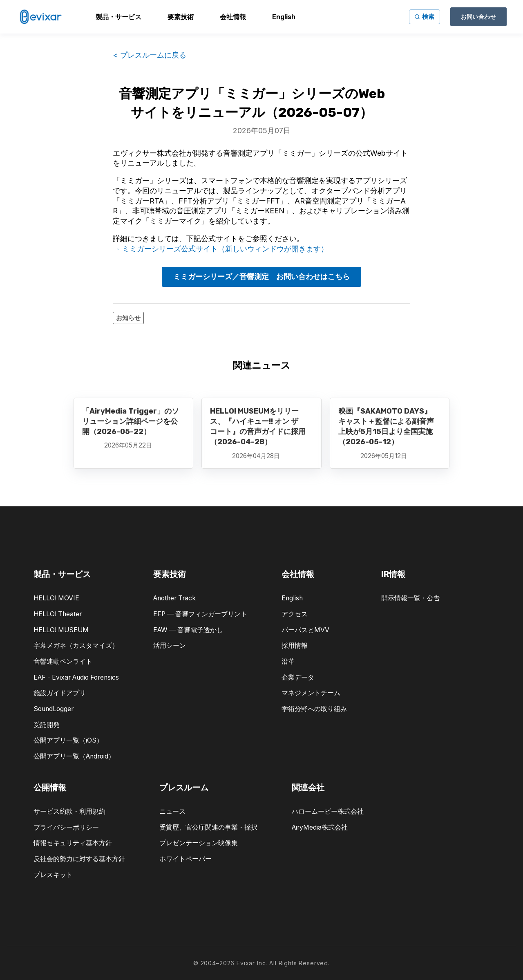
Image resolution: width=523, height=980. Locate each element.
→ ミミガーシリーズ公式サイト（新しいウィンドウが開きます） (220, 249)
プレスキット (53, 875)
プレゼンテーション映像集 (199, 843)
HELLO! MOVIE (56, 598)
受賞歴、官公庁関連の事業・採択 (208, 827)
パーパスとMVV (305, 630)
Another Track (174, 598)
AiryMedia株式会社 (320, 827)
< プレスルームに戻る (150, 55)
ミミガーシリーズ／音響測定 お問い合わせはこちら (261, 276)
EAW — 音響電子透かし (188, 630)
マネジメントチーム (311, 693)
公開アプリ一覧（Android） (74, 756)
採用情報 (295, 646)
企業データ (298, 677)
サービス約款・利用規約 (69, 811)
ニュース (172, 811)
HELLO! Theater (58, 614)
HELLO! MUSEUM (61, 630)
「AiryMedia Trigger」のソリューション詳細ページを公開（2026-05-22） (131, 421)
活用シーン (170, 646)
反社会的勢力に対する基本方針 (79, 859)
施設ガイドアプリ (60, 693)
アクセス (295, 614)
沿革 (288, 661)
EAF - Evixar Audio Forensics (76, 677)
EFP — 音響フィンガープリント (200, 614)
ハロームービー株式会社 (328, 811)
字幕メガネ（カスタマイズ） (76, 646)
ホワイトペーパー (186, 859)
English (292, 598)
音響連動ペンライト (63, 661)
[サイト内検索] (425, 17)
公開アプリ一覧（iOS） (68, 740)
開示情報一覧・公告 (411, 598)
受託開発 (47, 725)
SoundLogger (54, 709)
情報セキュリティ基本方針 (73, 843)
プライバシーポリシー (66, 827)
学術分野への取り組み (314, 709)
